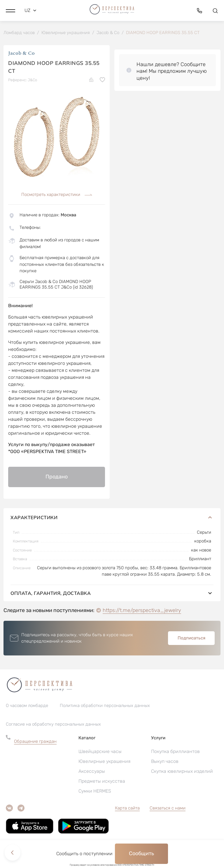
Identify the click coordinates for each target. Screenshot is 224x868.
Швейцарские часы (100, 752)
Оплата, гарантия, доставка (112, 593)
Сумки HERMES (95, 791)
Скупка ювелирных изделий (182, 771)
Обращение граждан (35, 742)
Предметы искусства (102, 781)
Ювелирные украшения (104, 762)
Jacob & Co (21, 54)
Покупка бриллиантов (175, 752)
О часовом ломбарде (27, 706)
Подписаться (191, 638)
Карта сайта (127, 808)
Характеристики (112, 518)
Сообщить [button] (141, 853)
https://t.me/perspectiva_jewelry (142, 611)
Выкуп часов (165, 762)
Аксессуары (92, 771)
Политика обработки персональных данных (105, 706)
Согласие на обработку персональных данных (53, 724)
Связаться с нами (168, 808)
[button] (10, 10)
